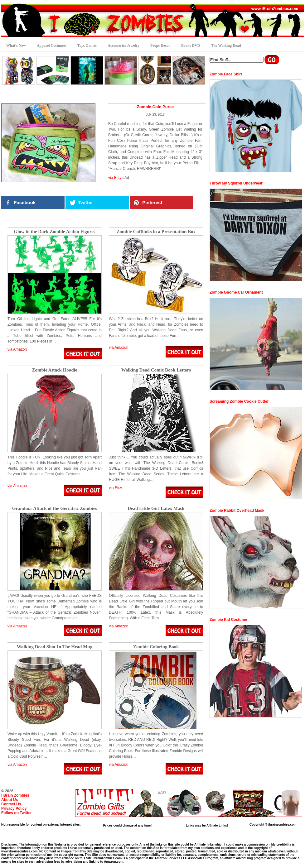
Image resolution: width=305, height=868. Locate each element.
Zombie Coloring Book (156, 647)
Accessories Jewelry (123, 46)
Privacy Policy (14, 808)
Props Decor (160, 46)
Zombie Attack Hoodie (55, 370)
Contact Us (11, 804)
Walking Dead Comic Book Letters (156, 370)
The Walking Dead (226, 46)
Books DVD (191, 46)
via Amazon (17, 349)
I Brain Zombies (15, 795)
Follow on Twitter (17, 813)
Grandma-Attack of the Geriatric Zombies (55, 508)
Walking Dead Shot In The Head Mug (55, 647)
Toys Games (87, 46)
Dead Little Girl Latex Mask (156, 508)
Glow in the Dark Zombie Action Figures (54, 232)
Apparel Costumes (52, 46)
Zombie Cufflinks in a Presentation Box (156, 232)
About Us (10, 800)
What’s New (16, 46)
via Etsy (115, 178)
